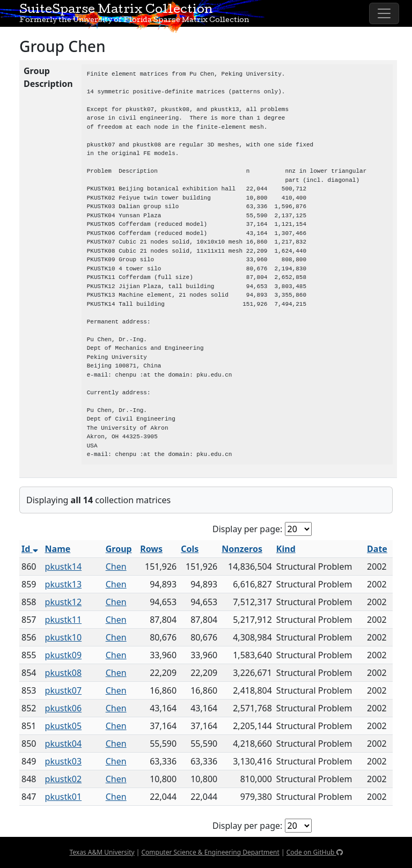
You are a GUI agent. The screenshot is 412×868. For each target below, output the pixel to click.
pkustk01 (64, 797)
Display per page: (247, 529)
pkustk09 (64, 655)
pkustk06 (64, 708)
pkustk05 (64, 726)
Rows (151, 549)
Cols (190, 549)
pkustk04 (64, 744)
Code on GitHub (315, 852)
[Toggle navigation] (384, 13)
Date (377, 549)
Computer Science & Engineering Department (210, 852)
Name (58, 549)
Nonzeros (242, 549)
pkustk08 (64, 673)
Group (119, 549)
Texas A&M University (102, 852)
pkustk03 (64, 761)
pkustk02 (64, 779)
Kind (286, 549)
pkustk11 (64, 620)
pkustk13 (64, 584)
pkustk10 (64, 637)
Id (30, 549)
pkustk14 (64, 567)
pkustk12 (64, 602)
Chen (116, 567)
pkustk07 (64, 690)
